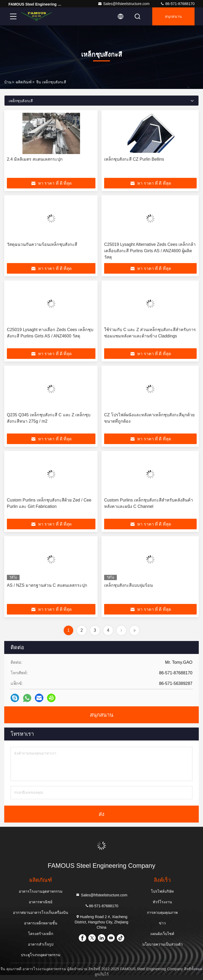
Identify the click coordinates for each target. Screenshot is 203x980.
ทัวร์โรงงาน (162, 902)
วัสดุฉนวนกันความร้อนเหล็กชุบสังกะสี (42, 244)
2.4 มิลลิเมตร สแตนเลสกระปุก (35, 159)
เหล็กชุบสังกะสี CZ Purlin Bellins (134, 159)
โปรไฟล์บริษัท (162, 891)
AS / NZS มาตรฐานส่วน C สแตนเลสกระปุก (47, 585)
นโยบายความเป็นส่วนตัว (162, 944)
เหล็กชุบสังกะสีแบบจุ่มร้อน (128, 585)
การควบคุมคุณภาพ (162, 913)
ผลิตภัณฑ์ (24, 82)
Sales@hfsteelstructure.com (124, 4)
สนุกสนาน (173, 16)
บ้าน (8, 82)
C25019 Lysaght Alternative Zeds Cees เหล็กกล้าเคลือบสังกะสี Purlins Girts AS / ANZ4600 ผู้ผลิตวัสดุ (150, 251)
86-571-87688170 (177, 4)
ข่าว (162, 923)
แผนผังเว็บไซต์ (162, 934)
